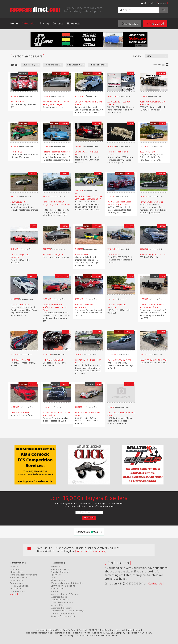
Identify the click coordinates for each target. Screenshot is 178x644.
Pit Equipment (58, 580)
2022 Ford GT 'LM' (147, 152)
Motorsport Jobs (59, 597)
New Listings (17, 572)
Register (162, 3)
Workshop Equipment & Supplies (67, 583)
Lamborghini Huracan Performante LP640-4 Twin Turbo (55, 307)
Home (14, 24)
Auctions (55, 591)
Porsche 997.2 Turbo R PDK (119, 360)
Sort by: (137, 56)
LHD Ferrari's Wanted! (53, 360)
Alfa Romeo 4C (82, 255)
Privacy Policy (17, 580)
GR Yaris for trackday (20, 305)
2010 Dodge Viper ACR (20, 360)
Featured (15, 569)
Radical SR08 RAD (19, 102)
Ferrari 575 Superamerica (151, 202)
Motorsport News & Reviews (65, 594)
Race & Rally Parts (60, 569)
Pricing (44, 24)
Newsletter (74, 24)
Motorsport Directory (61, 608)
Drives (54, 578)
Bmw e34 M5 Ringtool (53, 255)
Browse (14, 567)
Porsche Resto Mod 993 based (56, 152)
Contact (58, 24)
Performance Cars (60, 600)
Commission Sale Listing (63, 586)
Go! (163, 10)
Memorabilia (57, 605)
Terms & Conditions (20, 586)
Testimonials (17, 583)
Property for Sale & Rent (63, 616)
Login (152, 3)
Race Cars (56, 567)
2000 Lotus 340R (18, 202)
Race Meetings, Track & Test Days (67, 611)
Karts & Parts (57, 589)
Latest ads (130, 24)
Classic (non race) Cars (62, 602)
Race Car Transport (60, 572)
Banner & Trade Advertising (24, 575)
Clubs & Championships (62, 613)
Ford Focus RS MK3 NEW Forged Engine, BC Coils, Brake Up (56, 205)
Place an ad (155, 24)
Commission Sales (19, 578)
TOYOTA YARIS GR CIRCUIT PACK (153, 360)
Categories (29, 24)
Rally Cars (56, 575)
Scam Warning (17, 591)
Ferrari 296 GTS (114, 254)
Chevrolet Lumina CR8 (21, 413)
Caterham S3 (16, 152)
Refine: (14, 65)
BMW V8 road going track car (153, 255)
